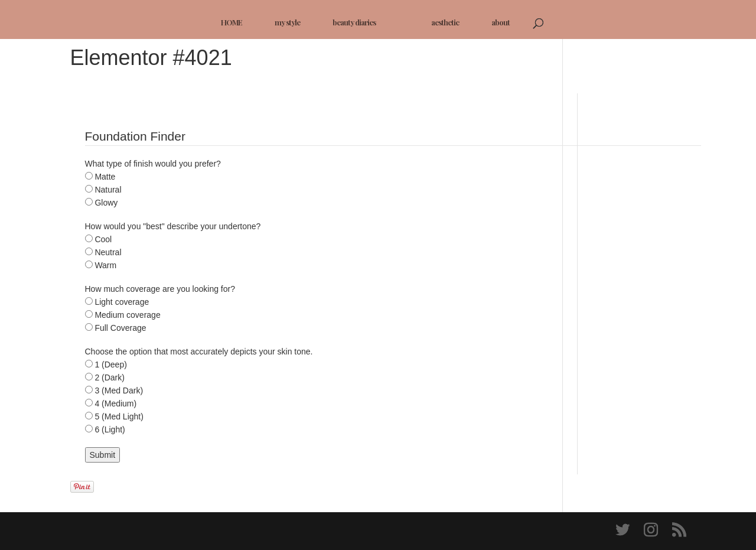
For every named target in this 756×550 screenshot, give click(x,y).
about (501, 22)
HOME (232, 22)
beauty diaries (354, 22)
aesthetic (445, 22)
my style (287, 22)
